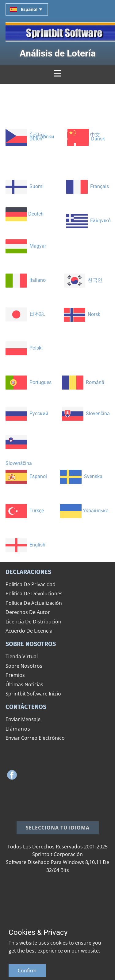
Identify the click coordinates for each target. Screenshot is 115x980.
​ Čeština (26, 135)
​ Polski (24, 348)
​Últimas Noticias (24, 684)
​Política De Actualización (34, 603)
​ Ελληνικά (88, 221)
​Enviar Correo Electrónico (35, 738)
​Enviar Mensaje (23, 719)
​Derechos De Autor (28, 612)
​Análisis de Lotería (58, 53)
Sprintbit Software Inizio (33, 694)
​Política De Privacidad (31, 584)
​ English (25, 545)
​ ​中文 (84, 135)
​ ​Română (83, 382)
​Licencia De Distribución (33, 622)
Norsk (82, 314)
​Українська (84, 511)
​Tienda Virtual (22, 656)
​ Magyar (26, 246)
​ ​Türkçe (25, 511)
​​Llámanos (18, 729)
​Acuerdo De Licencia (29, 631)
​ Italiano (26, 280)
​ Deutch (25, 214)
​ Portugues (29, 382)
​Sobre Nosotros (24, 666)
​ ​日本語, (25, 314)
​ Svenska (81, 476)
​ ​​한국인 (83, 280)
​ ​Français (88, 186)
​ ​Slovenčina (86, 414)
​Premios (15, 675)
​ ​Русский (27, 414)
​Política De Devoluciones (34, 593)
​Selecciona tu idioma (58, 828)
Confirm (27, 971)
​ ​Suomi (25, 186)
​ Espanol (26, 476)
